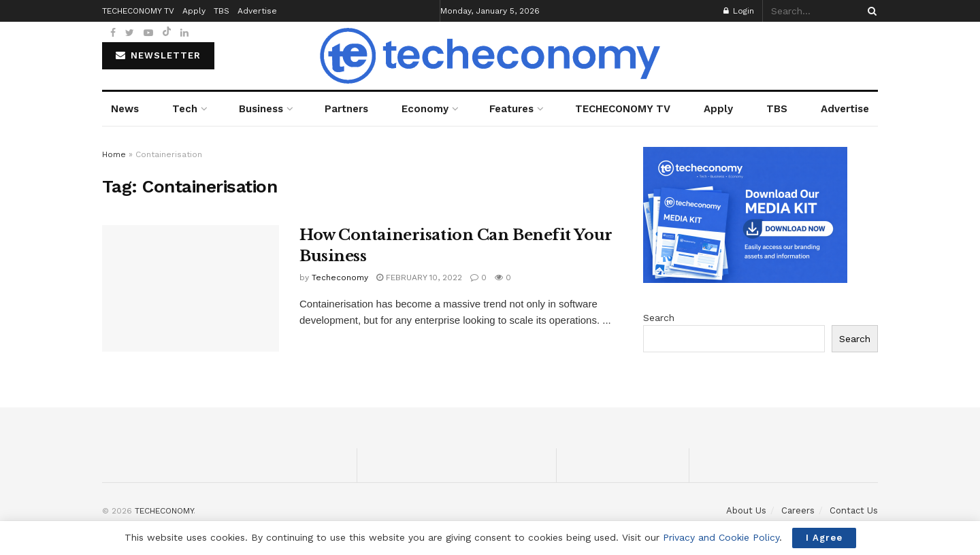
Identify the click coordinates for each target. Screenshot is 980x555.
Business (261, 109)
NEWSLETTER (158, 55)
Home (114, 154)
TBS (777, 109)
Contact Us (854, 510)
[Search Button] (870, 11)
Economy (425, 109)
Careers (798, 510)
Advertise (845, 109)
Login (739, 11)
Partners (346, 109)
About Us (746, 510)
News (125, 109)
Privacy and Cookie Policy (721, 537)
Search (659, 318)
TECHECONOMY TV (623, 109)
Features (511, 109)
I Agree (824, 538)
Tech (185, 109)
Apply (718, 109)
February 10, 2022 (419, 277)
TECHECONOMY (164, 511)
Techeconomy (340, 277)
